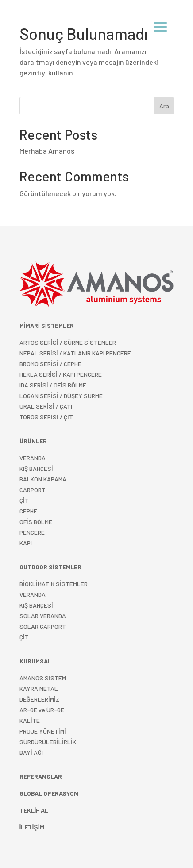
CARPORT (33, 490)
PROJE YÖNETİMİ (43, 731)
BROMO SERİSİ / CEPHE (50, 364)
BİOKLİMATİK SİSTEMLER (54, 584)
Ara (164, 106)
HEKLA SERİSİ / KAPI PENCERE (61, 374)
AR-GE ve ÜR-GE (42, 710)
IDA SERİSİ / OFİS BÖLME (53, 385)
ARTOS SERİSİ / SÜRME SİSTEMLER (68, 342)
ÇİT (24, 637)
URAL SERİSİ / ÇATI (46, 406)
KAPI (26, 543)
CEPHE (28, 511)
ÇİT (24, 500)
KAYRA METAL (39, 688)
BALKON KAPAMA (43, 479)
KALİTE (30, 720)
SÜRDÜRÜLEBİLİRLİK (48, 742)
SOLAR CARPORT (43, 626)
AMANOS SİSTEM (43, 678)
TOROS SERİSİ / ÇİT (46, 417)
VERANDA (33, 458)
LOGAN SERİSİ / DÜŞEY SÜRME (61, 396)
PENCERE (32, 532)
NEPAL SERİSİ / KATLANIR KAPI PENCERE (75, 353)
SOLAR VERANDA (43, 616)
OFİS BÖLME (36, 522)
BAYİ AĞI (31, 752)
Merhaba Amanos (47, 151)
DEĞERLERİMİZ (39, 699)
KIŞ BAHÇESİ (36, 605)
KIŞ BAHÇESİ (36, 468)
